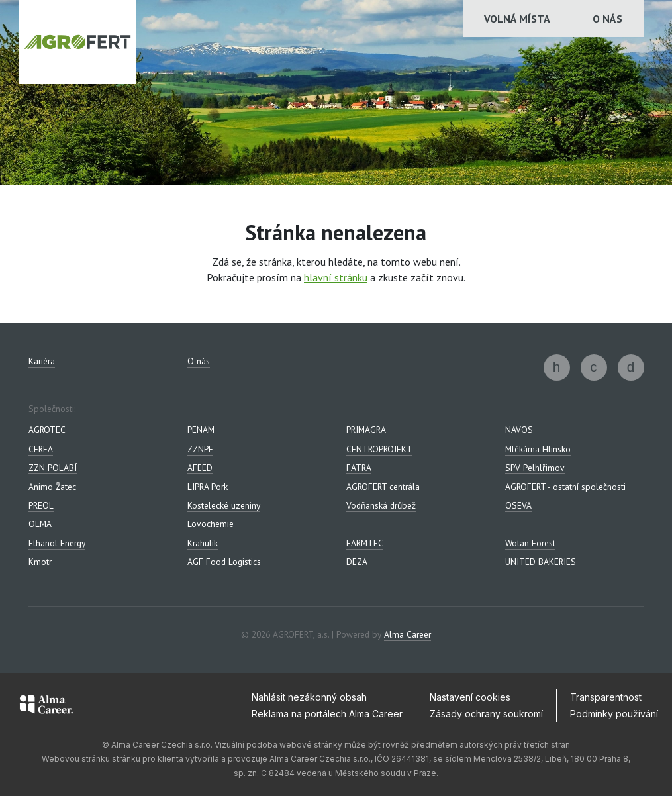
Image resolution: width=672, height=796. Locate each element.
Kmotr (40, 562)
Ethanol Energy (57, 543)
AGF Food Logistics (224, 562)
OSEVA (518, 505)
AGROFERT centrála (383, 487)
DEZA (357, 562)
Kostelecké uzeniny (224, 505)
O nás (607, 19)
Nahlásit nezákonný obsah (309, 697)
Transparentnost (606, 697)
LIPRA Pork (208, 487)
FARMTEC (365, 543)
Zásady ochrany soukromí (486, 714)
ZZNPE (200, 449)
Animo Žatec (52, 487)
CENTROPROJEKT (379, 449)
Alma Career (408, 634)
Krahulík (203, 543)
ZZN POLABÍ (53, 468)
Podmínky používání (614, 714)
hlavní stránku (336, 277)
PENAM (201, 430)
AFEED (200, 468)
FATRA (359, 468)
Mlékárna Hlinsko (538, 449)
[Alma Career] (46, 707)
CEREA (41, 449)
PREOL (41, 505)
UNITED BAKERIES (541, 562)
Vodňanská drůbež (381, 505)
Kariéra (42, 361)
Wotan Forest (530, 543)
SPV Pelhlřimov (535, 468)
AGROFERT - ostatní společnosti (565, 487)
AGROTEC (47, 430)
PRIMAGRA (366, 430)
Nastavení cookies (470, 697)
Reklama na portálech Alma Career (327, 714)
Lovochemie (211, 524)
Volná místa (517, 19)
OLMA (40, 524)
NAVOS (519, 430)
